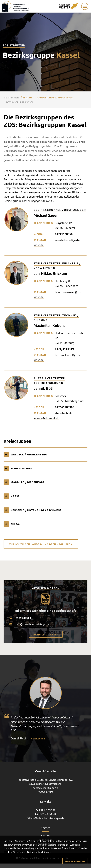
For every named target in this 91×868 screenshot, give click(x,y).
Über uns (27, 98)
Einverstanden (75, 861)
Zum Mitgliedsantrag (46, 635)
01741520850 (64, 234)
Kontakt (45, 835)
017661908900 (65, 407)
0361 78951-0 (24, 618)
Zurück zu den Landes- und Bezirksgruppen (41, 544)
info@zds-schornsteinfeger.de (33, 624)
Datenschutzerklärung (39, 852)
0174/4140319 (64, 349)
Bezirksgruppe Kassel (20, 102)
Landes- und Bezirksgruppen (55, 98)
